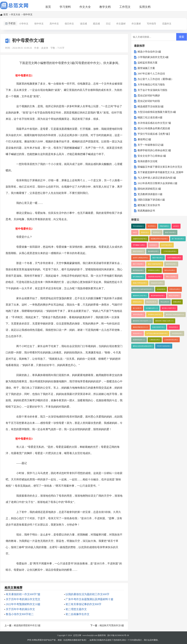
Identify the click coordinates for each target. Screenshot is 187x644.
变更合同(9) (177, 302)
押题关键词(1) (164, 226)
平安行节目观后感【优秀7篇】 (154, 134)
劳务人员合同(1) (171, 277)
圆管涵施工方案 (146, 68)
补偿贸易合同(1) (177, 333)
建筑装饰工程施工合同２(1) (164, 321)
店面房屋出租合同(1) (155, 277)
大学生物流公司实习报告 (151, 85)
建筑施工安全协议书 (149, 205)
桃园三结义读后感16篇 (150, 117)
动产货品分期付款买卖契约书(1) (157, 333)
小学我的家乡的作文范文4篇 (153, 57)
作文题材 (121, 24)
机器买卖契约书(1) (158, 327)
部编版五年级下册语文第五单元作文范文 (160, 167)
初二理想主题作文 (76, 609)
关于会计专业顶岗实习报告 (152, 90)
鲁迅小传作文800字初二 (20, 614)
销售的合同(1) (138, 302)
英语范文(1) (157, 232)
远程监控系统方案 (148, 63)
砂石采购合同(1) (138, 277)
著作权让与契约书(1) (169, 308)
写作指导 (151, 24)
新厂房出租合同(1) (178, 239)
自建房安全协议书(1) (140, 239)
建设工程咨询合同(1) (155, 264)
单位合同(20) (165, 302)
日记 (108, 24)
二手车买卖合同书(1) (170, 251)
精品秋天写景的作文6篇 (112, 625)
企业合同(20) (161, 289)
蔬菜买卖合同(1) (171, 264)
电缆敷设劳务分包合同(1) (159, 239)
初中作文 (28, 15)
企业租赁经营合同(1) (171, 340)
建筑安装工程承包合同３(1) (175, 315)
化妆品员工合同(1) (157, 283)
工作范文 (125, 7)
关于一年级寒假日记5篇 (151, 145)
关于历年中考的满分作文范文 (23, 599)
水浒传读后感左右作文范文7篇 (154, 123)
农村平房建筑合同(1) (174, 258)
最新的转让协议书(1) (140, 296)
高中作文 (54, 24)
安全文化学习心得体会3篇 (152, 156)
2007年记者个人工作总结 (151, 74)
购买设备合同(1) (138, 270)
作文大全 (85, 7)
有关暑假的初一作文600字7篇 (23, 594)
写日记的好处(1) (138, 226)
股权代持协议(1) (138, 251)
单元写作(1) (152, 226)
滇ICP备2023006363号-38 (118, 635)
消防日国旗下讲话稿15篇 (151, 200)
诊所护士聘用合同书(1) (141, 258)
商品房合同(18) (151, 302)
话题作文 (167, 24)
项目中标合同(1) (158, 258)
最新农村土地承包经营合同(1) (143, 289)
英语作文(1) (145, 232)
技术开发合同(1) (167, 245)
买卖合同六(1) (138, 333)
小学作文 (24, 24)
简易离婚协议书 (146, 211)
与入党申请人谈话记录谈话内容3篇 (157, 178)
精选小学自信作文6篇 (149, 52)
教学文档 (105, 7)
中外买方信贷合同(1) (164, 346)
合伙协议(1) (153, 245)
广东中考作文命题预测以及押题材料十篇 (89, 599)
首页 (48, 7)
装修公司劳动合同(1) (140, 283)
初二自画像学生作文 (77, 614)
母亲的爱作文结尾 (148, 161)
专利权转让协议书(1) (155, 315)
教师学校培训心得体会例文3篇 (154, 150)
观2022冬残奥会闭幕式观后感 (154, 128)
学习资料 (65, 7)
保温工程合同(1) (170, 232)
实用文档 (145, 7)
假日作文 (69, 24)
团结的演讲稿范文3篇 (149, 189)
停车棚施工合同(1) (139, 245)
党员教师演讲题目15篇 (150, 194)
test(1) (135, 232)
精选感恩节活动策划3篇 (151, 107)
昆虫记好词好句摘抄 (149, 96)
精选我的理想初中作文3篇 (27, 625)
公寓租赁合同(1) (155, 340)
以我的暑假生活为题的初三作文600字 (87, 594)
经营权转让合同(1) (154, 270)
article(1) (176, 226)
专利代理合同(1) (138, 315)
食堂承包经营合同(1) (158, 296)
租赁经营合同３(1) (139, 340)
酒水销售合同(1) (153, 251)
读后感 (83, 24)
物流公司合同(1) (174, 296)
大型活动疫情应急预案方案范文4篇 (157, 112)
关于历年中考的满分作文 (20, 609)
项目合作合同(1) (170, 270)
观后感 (96, 24)
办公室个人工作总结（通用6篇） (156, 79)
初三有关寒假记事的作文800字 (83, 604)
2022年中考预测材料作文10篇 (23, 604)
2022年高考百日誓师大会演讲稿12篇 (157, 183)
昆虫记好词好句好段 (149, 101)
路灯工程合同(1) (138, 264)
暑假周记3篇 (144, 139)
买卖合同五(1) (173, 327)
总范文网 (77, 635)
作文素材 (136, 24)
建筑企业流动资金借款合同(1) (143, 346)
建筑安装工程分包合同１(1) (142, 321)
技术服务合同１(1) (152, 308)
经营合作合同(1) (175, 289)
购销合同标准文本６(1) (141, 327)
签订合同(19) (137, 308)
